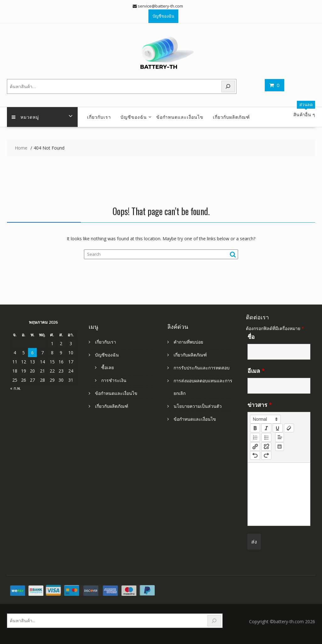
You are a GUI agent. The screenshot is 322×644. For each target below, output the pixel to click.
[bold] (255, 428)
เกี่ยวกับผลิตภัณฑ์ (231, 117)
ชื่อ (251, 337)
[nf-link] (255, 447)
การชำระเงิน (114, 380)
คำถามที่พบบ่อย (188, 342)
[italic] (266, 428)
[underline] (278, 428)
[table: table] (280, 447)
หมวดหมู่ (25, 117)
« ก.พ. (15, 388)
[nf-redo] (266, 455)
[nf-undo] (255, 455)
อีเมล (256, 371)
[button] (265, 419)
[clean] (289, 428)
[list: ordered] (255, 437)
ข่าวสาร (260, 405)
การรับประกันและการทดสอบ (202, 368)
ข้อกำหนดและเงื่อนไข (180, 117)
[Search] (228, 86)
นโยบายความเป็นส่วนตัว (198, 406)
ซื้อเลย (108, 367)
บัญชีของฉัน (163, 16)
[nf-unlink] (266, 447)
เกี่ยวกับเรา (99, 117)
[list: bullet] (266, 437)
